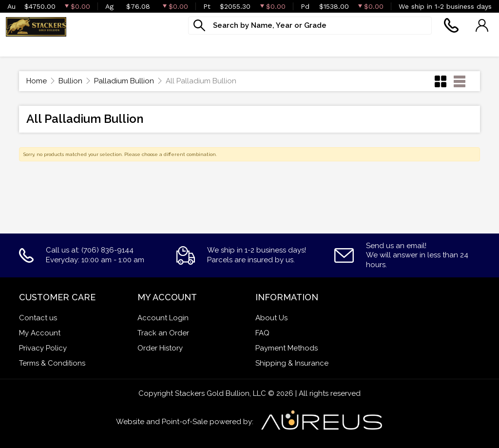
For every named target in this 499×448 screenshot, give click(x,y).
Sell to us (475, 46)
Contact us (38, 318)
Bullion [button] (20, 46)
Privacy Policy (43, 348)
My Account (40, 333)
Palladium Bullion (124, 81)
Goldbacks (75, 46)
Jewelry (203, 46)
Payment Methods (287, 348)
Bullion (70, 81)
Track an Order (163, 333)
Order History (160, 348)
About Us (271, 318)
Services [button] (255, 46)
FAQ (262, 333)
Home (37, 81)
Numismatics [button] (142, 46)
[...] (310, 26)
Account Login (163, 318)
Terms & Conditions (52, 363)
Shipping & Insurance (292, 363)
